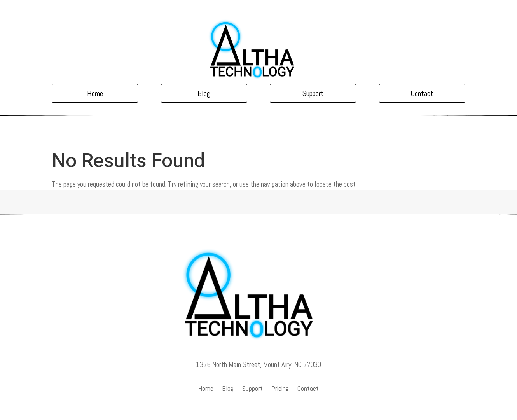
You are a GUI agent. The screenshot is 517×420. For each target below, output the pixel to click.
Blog (204, 93)
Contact (422, 93)
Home (95, 93)
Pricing (280, 389)
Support (313, 93)
